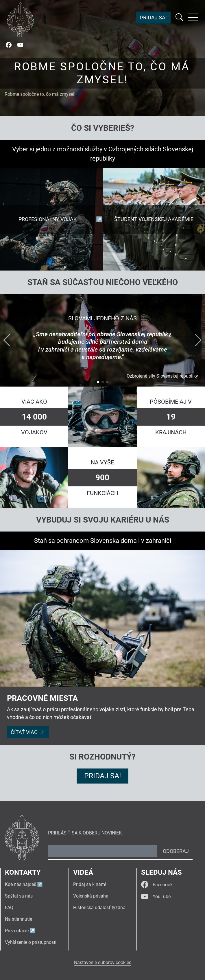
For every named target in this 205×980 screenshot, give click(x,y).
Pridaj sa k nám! (90, 884)
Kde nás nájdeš (21, 884)
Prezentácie (17, 931)
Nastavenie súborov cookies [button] (103, 962)
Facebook (157, 885)
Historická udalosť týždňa (99, 908)
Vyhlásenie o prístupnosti (31, 942)
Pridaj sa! (153, 18)
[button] (98, 382)
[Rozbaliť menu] (193, 17)
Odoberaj (176, 851)
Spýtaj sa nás (19, 896)
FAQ (9, 908)
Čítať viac (28, 732)
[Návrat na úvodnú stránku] (20, 20)
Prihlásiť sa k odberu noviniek (85, 833)
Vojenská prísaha (91, 896)
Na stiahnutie (19, 919)
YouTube (156, 897)
